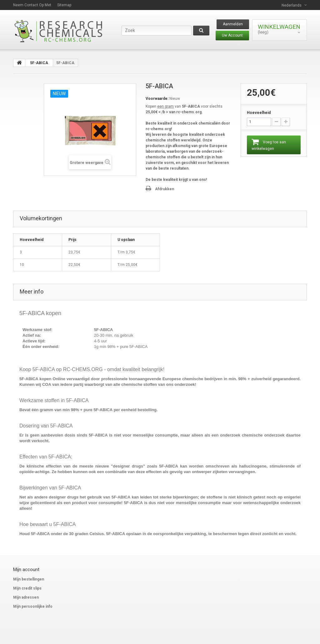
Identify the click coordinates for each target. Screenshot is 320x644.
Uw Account (232, 35)
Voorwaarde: (157, 99)
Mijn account (26, 570)
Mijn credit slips (27, 588)
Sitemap (64, 5)
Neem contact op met (32, 5)
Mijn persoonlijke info (33, 606)
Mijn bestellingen (29, 579)
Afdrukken (165, 189)
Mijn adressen (26, 597)
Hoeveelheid (259, 113)
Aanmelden (233, 24)
